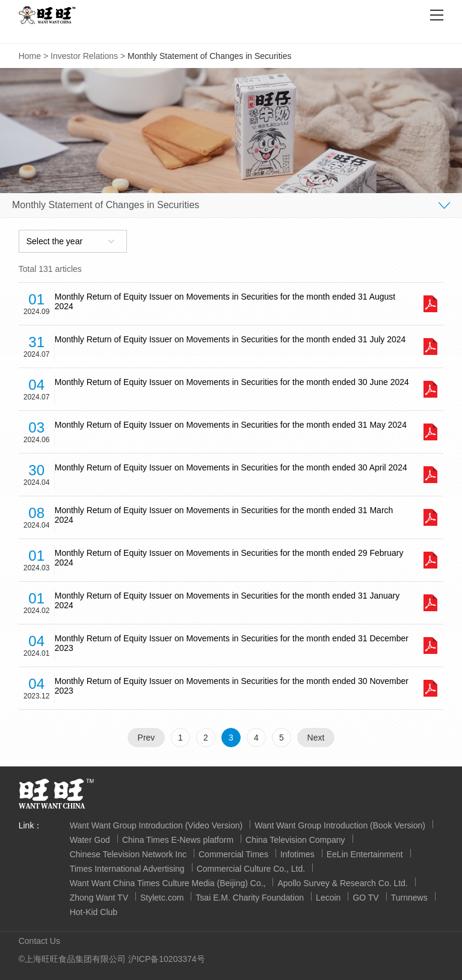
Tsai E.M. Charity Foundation (250, 898)
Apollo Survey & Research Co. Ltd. (342, 883)
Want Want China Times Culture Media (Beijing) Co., (168, 883)
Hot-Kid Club (94, 912)
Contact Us (39, 941)
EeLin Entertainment (365, 854)
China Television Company (295, 840)
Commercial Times (233, 854)
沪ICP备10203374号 (167, 959)
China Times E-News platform (178, 840)
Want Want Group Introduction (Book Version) (340, 825)
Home (30, 56)
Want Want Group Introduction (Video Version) (156, 825)
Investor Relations (84, 56)
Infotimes (297, 854)
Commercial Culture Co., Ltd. (251, 869)
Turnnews (409, 898)
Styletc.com (162, 898)
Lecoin (328, 898)
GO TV (365, 898)
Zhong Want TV (99, 898)
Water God (90, 840)
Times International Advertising (127, 869)
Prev (146, 738)
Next (316, 738)
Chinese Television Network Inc (128, 854)
